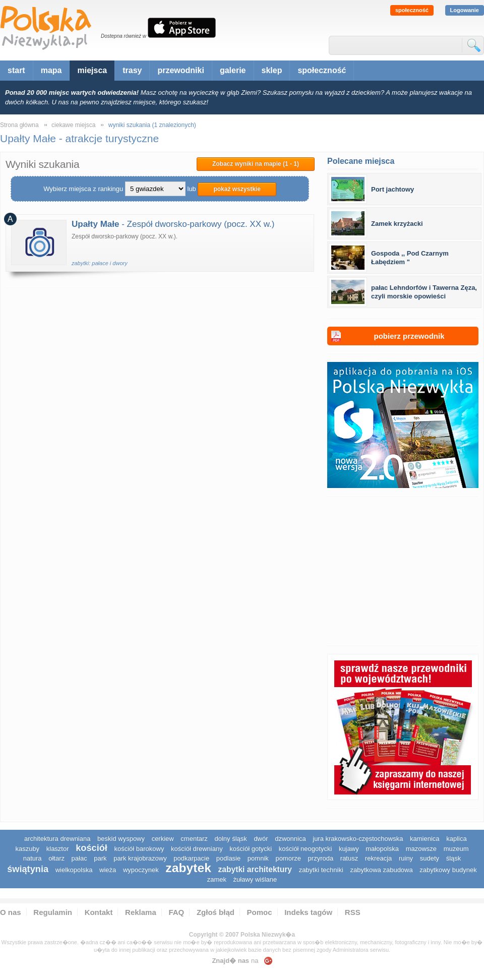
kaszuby (27, 849)
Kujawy (349, 849)
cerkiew (163, 839)
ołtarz (56, 858)
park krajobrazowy (140, 858)
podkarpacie (191, 858)
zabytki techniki (321, 870)
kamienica (425, 839)
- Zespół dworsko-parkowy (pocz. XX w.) (173, 224)
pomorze (288, 858)
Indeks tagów (308, 912)
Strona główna (19, 125)
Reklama (141, 912)
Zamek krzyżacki (397, 224)
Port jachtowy (392, 189)
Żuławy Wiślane (255, 879)
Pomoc (260, 912)
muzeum (456, 849)
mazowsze (421, 849)
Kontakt (99, 912)
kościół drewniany (197, 849)
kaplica (456, 839)
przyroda (321, 858)
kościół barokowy (139, 849)
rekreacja (378, 858)
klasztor (58, 849)
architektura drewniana (57, 839)
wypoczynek (141, 870)
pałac (79, 858)
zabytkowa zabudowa (381, 870)
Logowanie (465, 10)
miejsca (92, 70)
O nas (11, 912)
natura (33, 858)
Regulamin (53, 912)
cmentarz (194, 839)
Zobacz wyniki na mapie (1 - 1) (256, 164)
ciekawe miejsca (73, 125)
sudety (430, 858)
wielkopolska (74, 870)
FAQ (176, 912)
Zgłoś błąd (216, 912)
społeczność (412, 10)
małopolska (382, 849)
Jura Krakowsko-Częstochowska (358, 839)
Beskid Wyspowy (121, 839)
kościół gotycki (251, 849)
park (100, 858)
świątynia (28, 869)
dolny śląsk (230, 839)
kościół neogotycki (306, 849)
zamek (217, 879)
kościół (92, 848)
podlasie (228, 858)
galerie (233, 70)
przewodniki (180, 70)
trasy (132, 70)
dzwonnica (290, 839)
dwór (261, 839)
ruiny (406, 858)
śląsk (454, 858)
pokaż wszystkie (237, 189)
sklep (272, 70)
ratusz (349, 858)
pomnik (258, 858)
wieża (108, 870)
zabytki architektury (255, 869)
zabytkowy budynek (448, 870)
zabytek (188, 868)
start (16, 70)
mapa (51, 70)
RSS (353, 912)
